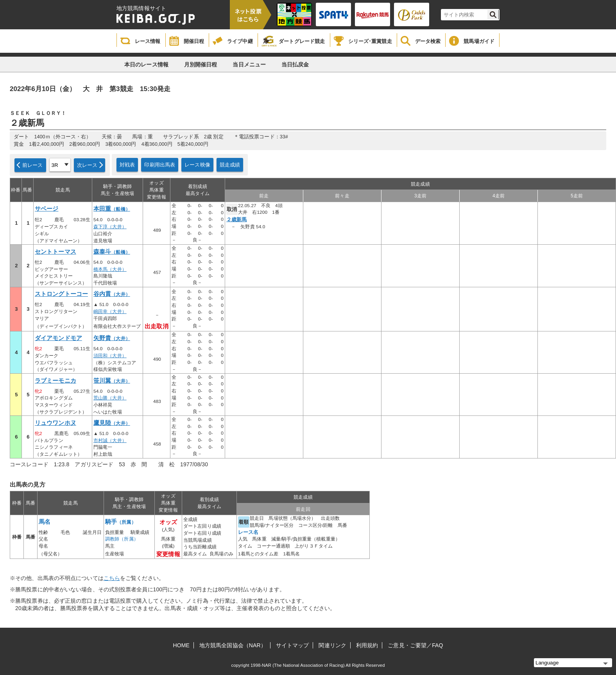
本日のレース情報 (146, 64)
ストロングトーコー (61, 294)
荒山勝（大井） (110, 398)
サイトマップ (293, 645)
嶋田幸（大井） (110, 312)
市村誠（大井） (110, 440)
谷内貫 (112, 294)
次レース (87, 165)
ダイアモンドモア (58, 338)
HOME (181, 645)
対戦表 (127, 165)
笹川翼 (112, 381)
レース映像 (197, 165)
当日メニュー (249, 64)
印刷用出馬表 (160, 165)
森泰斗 (112, 252)
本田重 (112, 209)
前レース (33, 165)
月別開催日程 (201, 64)
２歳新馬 (236, 220)
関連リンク (332, 645)
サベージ (47, 209)
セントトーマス (56, 252)
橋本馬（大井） (110, 269)
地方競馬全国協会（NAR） (233, 645)
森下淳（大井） (110, 227)
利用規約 (367, 645)
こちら (112, 578)
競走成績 (230, 165)
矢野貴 (112, 338)
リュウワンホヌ (56, 423)
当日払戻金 (295, 64)
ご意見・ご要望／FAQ (415, 645)
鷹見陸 (112, 423)
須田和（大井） (110, 356)
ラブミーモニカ (56, 381)
